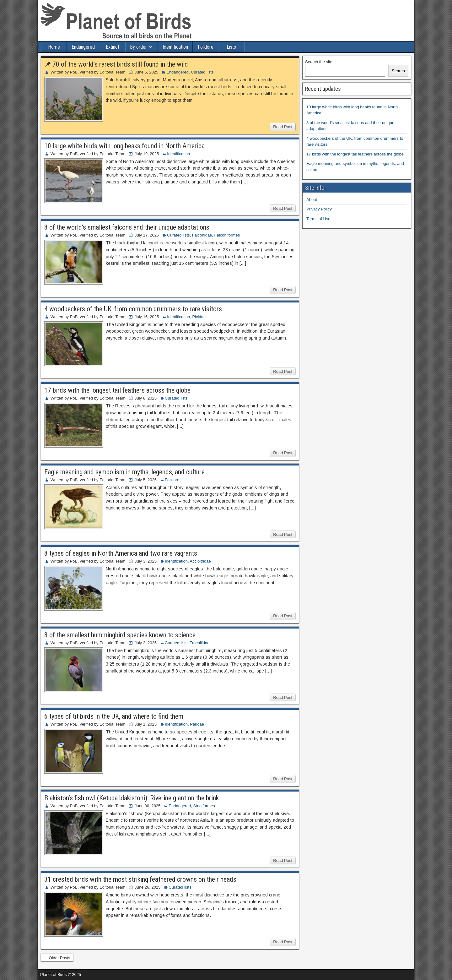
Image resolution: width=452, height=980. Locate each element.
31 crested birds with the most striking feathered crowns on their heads (140, 879)
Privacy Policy (319, 209)
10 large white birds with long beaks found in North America (124, 146)
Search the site (319, 62)
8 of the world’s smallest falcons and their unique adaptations (127, 227)
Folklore (206, 47)
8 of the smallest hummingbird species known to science (120, 635)
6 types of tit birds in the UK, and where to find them (114, 716)
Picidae (199, 317)
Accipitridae (200, 561)
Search (398, 71)
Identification (175, 47)
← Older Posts (57, 958)
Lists (231, 47)
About (312, 200)
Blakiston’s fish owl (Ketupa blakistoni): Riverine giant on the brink (132, 798)
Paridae (197, 724)
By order (138, 47)
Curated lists (202, 72)
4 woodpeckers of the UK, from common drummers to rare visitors (133, 309)
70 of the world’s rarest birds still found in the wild (120, 64)
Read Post (283, 127)
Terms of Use (318, 219)
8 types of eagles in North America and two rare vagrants (121, 553)
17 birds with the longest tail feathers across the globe (117, 390)
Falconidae (202, 235)
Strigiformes (204, 806)
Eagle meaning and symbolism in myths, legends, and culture (124, 472)
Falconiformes (227, 235)
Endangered (83, 47)
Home (54, 47)
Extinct (113, 47)
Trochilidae (199, 643)
